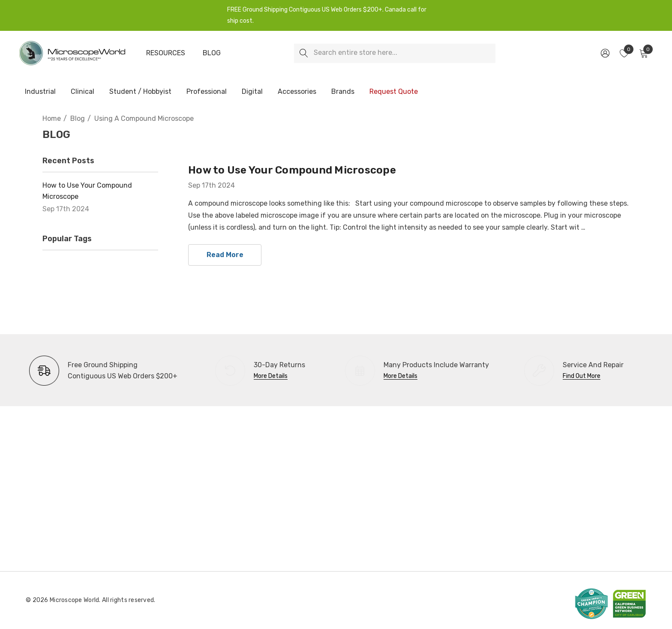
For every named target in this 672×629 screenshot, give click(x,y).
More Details (271, 376)
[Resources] (165, 53)
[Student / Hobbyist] (140, 92)
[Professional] (207, 92)
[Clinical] (82, 92)
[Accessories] (297, 92)
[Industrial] (40, 92)
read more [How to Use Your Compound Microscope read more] (225, 255)
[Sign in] (604, 53)
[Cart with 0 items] (643, 53)
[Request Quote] (393, 92)
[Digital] (252, 92)
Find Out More (582, 376)
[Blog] (212, 53)
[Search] (304, 53)
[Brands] (343, 92)
